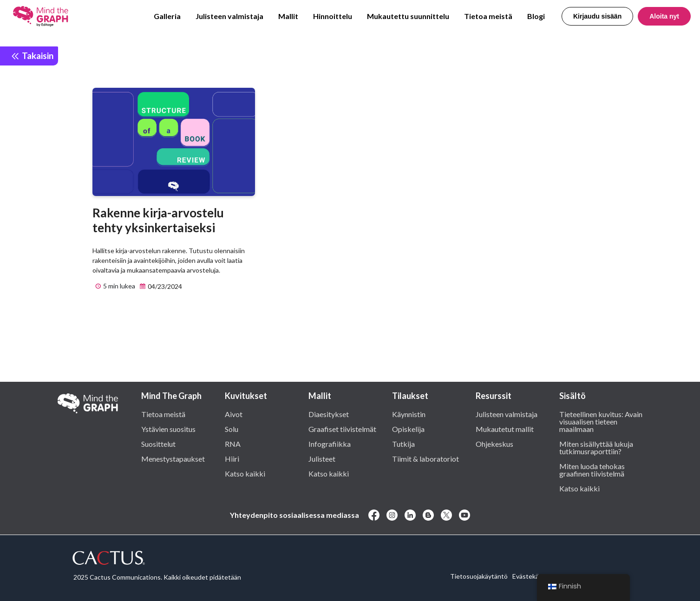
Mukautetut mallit (505, 429)
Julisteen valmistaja (229, 16)
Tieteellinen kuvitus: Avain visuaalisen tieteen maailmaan (601, 421)
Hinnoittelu (333, 16)
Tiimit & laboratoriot (425, 458)
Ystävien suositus (168, 429)
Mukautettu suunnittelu (408, 16)
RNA (233, 444)
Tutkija (403, 444)
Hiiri (232, 458)
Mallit (288, 16)
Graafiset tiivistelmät (342, 429)
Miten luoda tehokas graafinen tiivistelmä (592, 470)
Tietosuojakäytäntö (479, 576)
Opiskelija (408, 429)
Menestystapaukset (173, 458)
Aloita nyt (664, 16)
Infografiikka (330, 444)
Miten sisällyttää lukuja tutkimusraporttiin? (596, 447)
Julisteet (322, 458)
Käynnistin (409, 414)
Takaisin (32, 56)
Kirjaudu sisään (597, 16)
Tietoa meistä (488, 16)
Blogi (536, 16)
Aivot (234, 414)
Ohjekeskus (494, 444)
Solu (232, 429)
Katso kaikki (245, 473)
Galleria (167, 16)
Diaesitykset (329, 414)
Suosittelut (158, 444)
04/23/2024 (160, 287)
